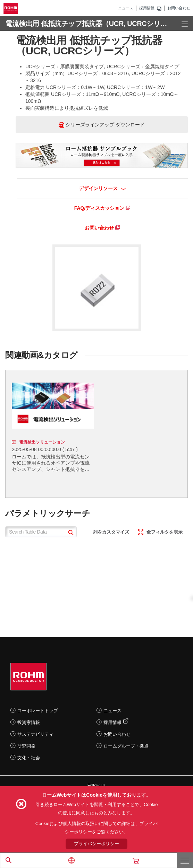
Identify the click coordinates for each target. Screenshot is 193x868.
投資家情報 (29, 722)
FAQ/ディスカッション (102, 208)
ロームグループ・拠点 (126, 746)
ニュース (126, 8)
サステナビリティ (35, 734)
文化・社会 (29, 758)
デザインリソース (102, 188)
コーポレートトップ (38, 711)
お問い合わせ (179, 8)
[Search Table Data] (41, 532)
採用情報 (147, 8)
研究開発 (26, 746)
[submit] (70, 533)
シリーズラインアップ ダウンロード (102, 125)
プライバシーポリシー (96, 844)
